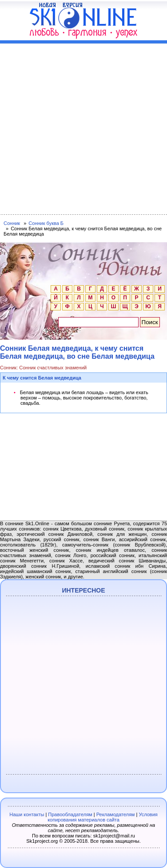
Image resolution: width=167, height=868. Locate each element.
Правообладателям (70, 814)
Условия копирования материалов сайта (103, 817)
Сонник (12, 223)
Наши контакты (27, 814)
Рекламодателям (116, 814)
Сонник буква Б (46, 223)
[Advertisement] (83, 127)
